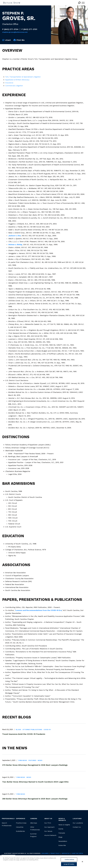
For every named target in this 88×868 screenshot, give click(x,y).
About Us (48, 819)
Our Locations (78, 823)
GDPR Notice (66, 853)
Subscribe (62, 845)
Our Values (48, 831)
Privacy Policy (55, 853)
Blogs (18, 730)
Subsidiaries (20, 831)
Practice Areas (21, 823)
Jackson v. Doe (14, 236)
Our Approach (49, 827)
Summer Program (33, 835)
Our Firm (48, 823)
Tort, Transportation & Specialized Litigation (23, 77)
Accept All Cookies (69, 864)
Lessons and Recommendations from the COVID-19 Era (39, 610)
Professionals (8, 819)
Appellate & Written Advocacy (17, 80)
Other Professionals (35, 828)
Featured (32, 760)
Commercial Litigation (14, 86)
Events (61, 829)
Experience (21, 819)
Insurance (9, 83)
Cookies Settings (69, 859)
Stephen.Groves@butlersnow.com (15, 32)
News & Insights (64, 825)
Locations (77, 819)
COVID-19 (47, 730)
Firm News (23, 760)
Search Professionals (7, 824)
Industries (20, 827)
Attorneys (34, 823)
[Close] (82, 862)
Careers (34, 819)
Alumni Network (50, 835)
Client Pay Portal (77, 853)
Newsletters (63, 841)
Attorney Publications (32, 730)
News (40, 760)
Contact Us (77, 827)
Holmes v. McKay (15, 244)
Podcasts (62, 833)
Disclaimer (45, 853)
